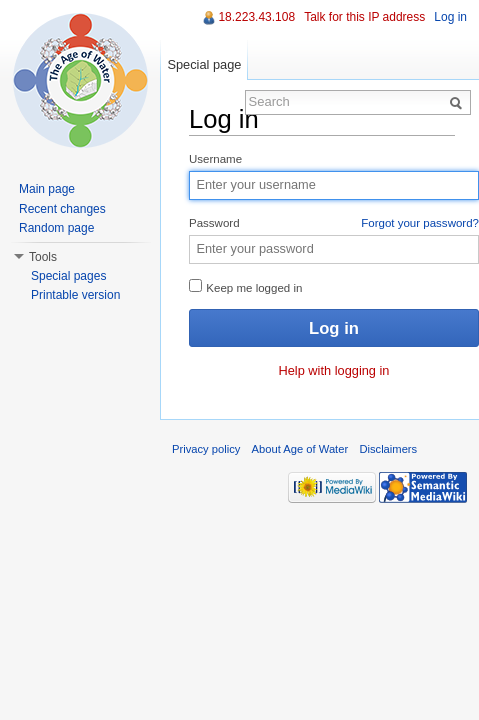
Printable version (75, 295)
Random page (56, 228)
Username (215, 159)
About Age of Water (300, 449)
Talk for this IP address (364, 17)
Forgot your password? (420, 223)
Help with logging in (334, 370)
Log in (450, 17)
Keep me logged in (245, 286)
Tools (43, 257)
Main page (47, 189)
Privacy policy (206, 449)
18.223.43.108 (256, 17)
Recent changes (62, 209)
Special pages (68, 276)
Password (334, 224)
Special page (204, 64)
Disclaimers (388, 449)
